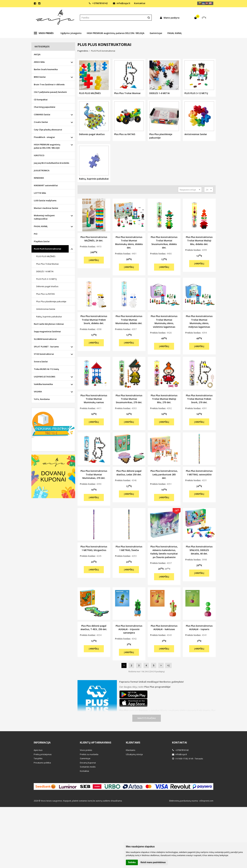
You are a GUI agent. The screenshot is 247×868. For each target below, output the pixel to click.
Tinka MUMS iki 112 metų (46, 369)
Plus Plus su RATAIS (46, 294)
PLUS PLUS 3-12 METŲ (46, 279)
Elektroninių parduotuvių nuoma (184, 801)
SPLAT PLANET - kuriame (46, 347)
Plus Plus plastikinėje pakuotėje (51, 301)
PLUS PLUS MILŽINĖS (46, 256)
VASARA (38, 392)
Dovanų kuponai (88, 763)
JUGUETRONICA (42, 170)
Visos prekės (44, 33)
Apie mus (38, 750)
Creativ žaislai (41, 122)
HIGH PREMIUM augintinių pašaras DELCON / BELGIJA (116, 33)
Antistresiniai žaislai (46, 309)
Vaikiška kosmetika (43, 384)
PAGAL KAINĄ (174, 33)
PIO (36, 234)
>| (168, 665)
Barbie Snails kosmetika (46, 69)
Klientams (133, 743)
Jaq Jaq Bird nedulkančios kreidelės (52, 163)
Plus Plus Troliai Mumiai (47, 264)
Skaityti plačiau (147, 718)
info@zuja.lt (122, 3)
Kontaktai (140, 3)
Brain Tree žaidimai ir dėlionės (49, 84)
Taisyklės (38, 758)
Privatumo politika (42, 763)
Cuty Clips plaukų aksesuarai (48, 130)
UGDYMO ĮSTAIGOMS (45, 377)
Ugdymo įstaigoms (71, 33)
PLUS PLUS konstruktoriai (47, 249)
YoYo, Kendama (42, 399)
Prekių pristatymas (43, 754)
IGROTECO (39, 155)
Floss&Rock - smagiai (44, 137)
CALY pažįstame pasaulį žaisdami (50, 92)
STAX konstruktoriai (44, 354)
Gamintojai (156, 33)
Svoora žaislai (41, 362)
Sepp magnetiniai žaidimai (47, 331)
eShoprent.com (206, 801)
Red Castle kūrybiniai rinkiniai (49, 324)
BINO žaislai (40, 77)
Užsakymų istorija (134, 754)
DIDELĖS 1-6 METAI (45, 271)
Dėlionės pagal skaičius (47, 286)
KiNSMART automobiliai (46, 185)
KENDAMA (39, 178)
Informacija (42, 743)
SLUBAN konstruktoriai (45, 339)
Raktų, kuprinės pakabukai (49, 317)
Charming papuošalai (45, 107)
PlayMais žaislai (42, 241)
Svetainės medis (88, 767)
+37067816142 (98, 3)
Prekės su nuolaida (89, 754)
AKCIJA (37, 54)
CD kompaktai (41, 100)
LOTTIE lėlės (40, 193)
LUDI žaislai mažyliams (45, 200)
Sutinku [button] (132, 862)
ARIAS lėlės (39, 62)
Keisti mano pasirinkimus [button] (153, 862)
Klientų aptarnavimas (96, 743)
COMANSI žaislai (42, 114)
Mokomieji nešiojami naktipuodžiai (44, 217)
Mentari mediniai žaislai (46, 208)
